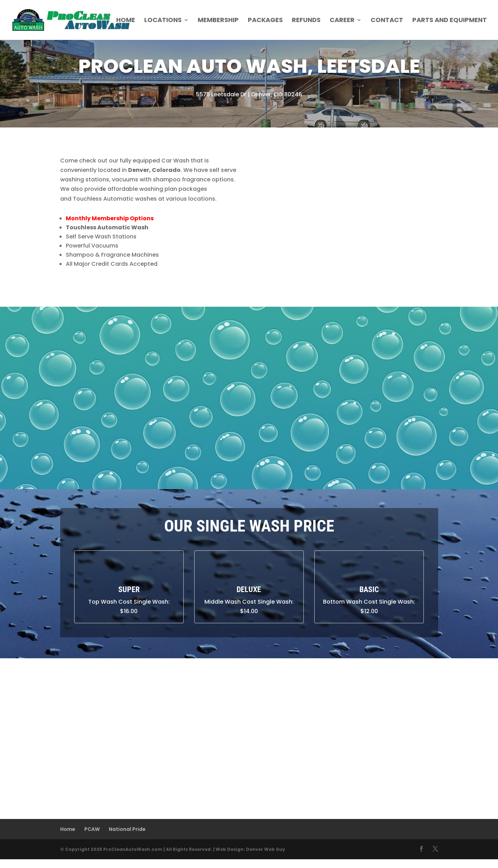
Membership (218, 21)
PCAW (92, 829)
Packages (265, 21)
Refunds (306, 21)
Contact (387, 21)
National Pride (127, 829)
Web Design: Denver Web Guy (250, 849)
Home (126, 21)
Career (342, 21)
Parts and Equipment (450, 21)
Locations (163, 21)
